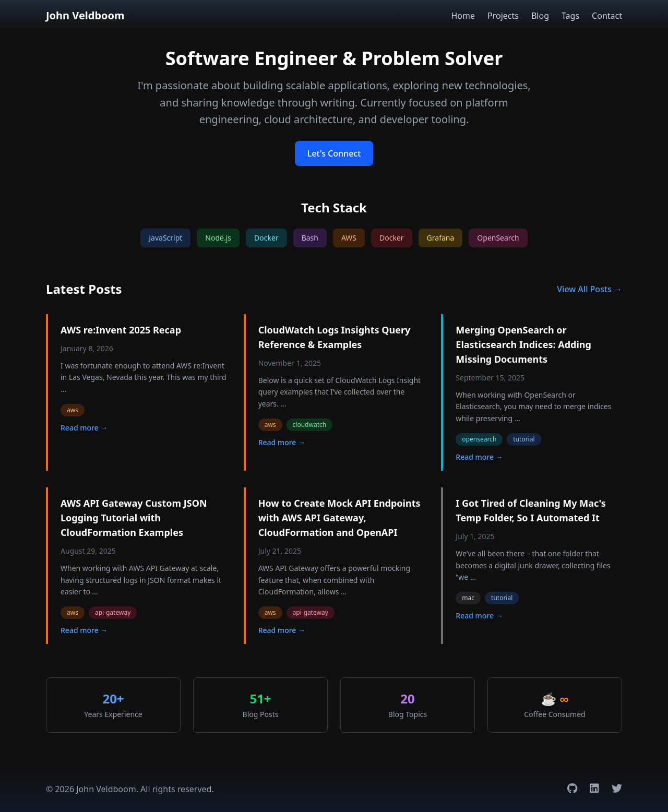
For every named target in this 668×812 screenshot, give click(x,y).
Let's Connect (334, 153)
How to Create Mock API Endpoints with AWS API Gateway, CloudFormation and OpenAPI (339, 518)
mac (468, 598)
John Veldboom (85, 15)
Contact (607, 16)
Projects (503, 16)
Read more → (84, 428)
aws (73, 410)
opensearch (479, 439)
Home (463, 16)
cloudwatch (310, 425)
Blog (540, 16)
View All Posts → (589, 289)
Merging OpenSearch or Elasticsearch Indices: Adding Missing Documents (523, 344)
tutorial (524, 439)
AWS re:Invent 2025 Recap (121, 330)
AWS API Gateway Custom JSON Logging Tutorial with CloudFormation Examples (134, 518)
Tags (570, 16)
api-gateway (113, 612)
